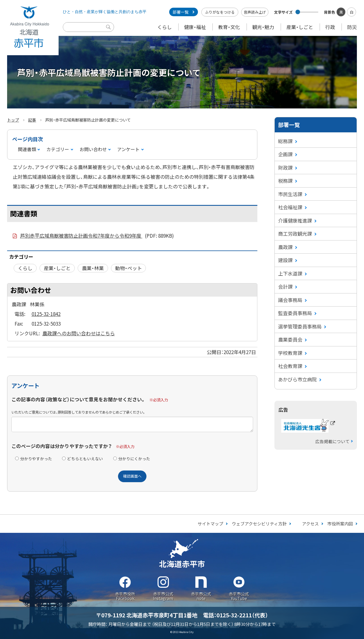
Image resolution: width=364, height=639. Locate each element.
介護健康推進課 (295, 220)
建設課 (285, 260)
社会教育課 (290, 366)
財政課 (285, 168)
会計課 (285, 286)
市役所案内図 (340, 524)
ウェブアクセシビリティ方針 (259, 524)
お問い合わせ (93, 149)
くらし (165, 27)
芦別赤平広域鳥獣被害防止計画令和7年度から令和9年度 (97, 236)
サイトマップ (210, 524)
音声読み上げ (255, 12)
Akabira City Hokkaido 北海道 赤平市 (29, 28)
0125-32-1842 (46, 314)
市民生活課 (290, 194)
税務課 (285, 181)
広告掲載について (332, 441)
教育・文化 (229, 27)
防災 (352, 27)
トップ (13, 120)
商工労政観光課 (295, 234)
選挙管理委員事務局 (300, 326)
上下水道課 (290, 273)
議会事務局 (290, 300)
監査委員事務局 (295, 313)
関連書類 (27, 149)
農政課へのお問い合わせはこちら (79, 333)
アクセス (310, 524)
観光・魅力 (263, 27)
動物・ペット (129, 268)
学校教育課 (290, 353)
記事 (32, 120)
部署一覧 (181, 12)
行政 (330, 27)
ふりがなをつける (220, 12)
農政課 (285, 247)
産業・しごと (300, 27)
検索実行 (110, 31)
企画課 (285, 154)
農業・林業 (93, 268)
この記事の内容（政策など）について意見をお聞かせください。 (78, 399)
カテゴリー (58, 149)
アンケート (128, 149)
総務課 (285, 141)
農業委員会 (290, 339)
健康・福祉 (195, 27)
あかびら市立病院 (297, 379)
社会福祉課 (290, 207)
